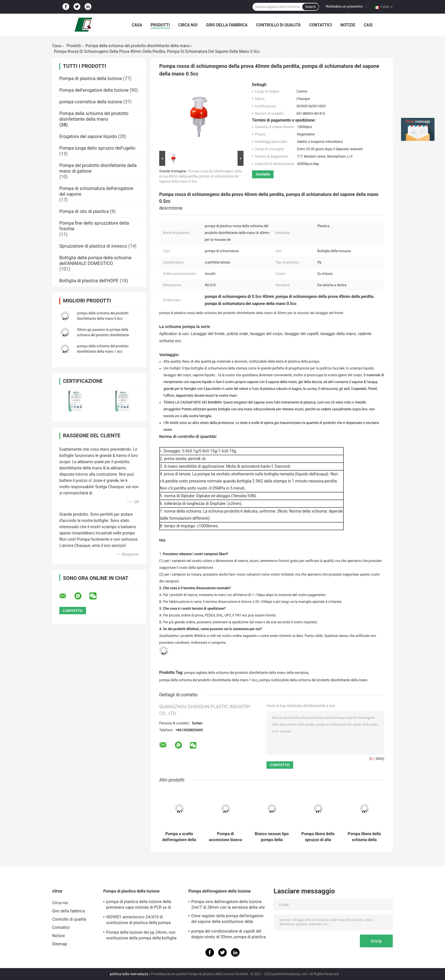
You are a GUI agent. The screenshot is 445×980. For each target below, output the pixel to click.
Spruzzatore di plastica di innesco (93, 246)
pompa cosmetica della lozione (91, 102)
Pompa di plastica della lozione (91, 79)
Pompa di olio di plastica (84, 211)
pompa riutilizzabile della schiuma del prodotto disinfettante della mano (313, 680)
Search (310, 7)
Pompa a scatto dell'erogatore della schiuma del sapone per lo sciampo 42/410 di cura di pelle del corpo (179, 837)
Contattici (320, 25)
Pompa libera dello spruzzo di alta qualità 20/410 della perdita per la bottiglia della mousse (318, 837)
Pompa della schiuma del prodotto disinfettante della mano (138, 46)
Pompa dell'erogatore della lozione (94, 90)
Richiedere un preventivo (344, 7)
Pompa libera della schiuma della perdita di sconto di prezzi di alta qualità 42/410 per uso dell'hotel (364, 837)
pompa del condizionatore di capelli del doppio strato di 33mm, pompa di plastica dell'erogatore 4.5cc (228, 935)
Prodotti (160, 25)
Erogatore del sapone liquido (88, 136)
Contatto (263, 174)
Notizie (348, 25)
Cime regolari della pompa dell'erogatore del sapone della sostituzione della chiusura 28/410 (227, 920)
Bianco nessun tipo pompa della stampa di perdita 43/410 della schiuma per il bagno (272, 837)
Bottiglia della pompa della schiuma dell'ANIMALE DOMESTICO (95, 261)
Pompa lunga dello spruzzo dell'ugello (97, 148)
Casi (368, 25)
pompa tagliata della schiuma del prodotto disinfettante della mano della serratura (246, 673)
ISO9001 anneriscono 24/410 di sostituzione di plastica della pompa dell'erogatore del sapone (138, 921)
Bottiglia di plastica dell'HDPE (89, 281)
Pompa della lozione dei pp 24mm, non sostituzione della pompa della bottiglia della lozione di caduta (141, 936)
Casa (137, 25)
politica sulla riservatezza (129, 974)
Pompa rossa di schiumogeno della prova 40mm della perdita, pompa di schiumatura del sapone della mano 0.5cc (201, 176)
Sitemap (60, 944)
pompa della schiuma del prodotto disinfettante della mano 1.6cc (208, 680)
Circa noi (188, 25)
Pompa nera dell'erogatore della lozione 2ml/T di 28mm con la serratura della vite (228, 904)
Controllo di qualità (278, 25)
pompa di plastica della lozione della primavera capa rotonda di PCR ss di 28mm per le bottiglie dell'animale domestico (139, 905)
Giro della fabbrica (227, 25)
